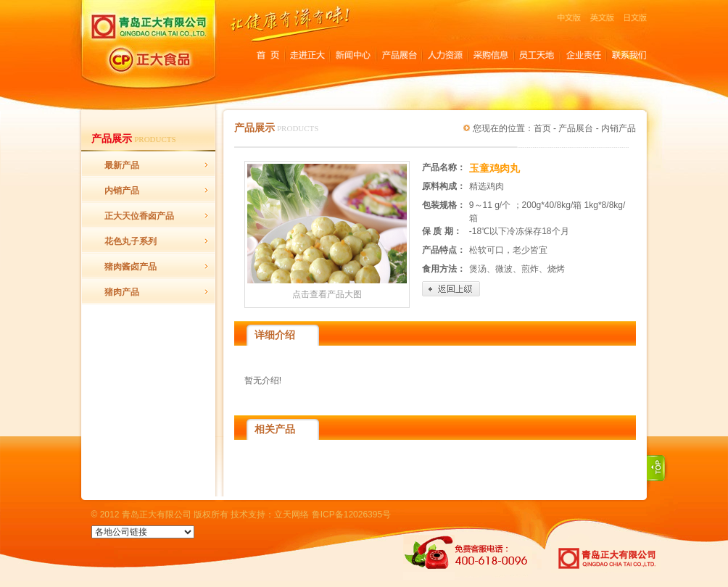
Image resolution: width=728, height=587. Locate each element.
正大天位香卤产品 (139, 216)
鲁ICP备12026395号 (351, 515)
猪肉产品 (122, 292)
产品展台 (576, 128)
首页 (542, 128)
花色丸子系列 (131, 241)
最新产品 (122, 165)
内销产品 (122, 191)
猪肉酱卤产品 (131, 267)
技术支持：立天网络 (270, 515)
